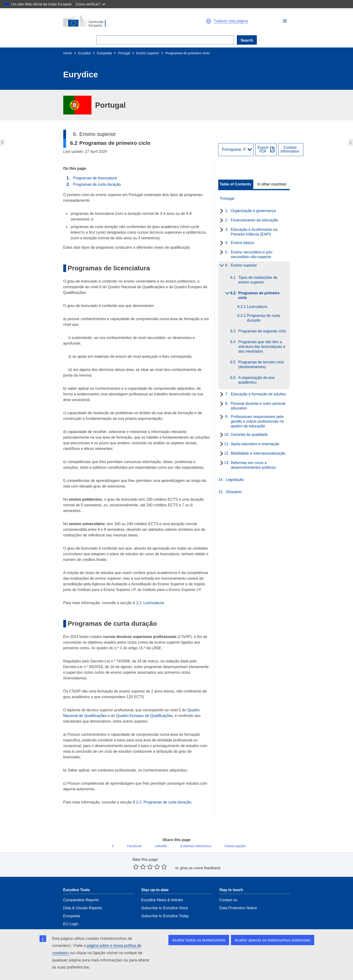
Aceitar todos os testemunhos (205, 947)
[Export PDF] (266, 150)
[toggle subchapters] (221, 211)
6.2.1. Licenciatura (149, 603)
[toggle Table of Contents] (236, 184)
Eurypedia (104, 53)
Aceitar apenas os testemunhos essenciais (275, 947)
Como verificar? (90, 4)
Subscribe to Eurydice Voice (165, 898)
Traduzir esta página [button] (231, 21)
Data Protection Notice (238, 898)
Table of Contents (235, 184)
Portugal (124, 53)
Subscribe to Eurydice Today (165, 906)
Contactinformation (290, 150)
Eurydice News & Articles (162, 890)
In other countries (272, 184)
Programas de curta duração (97, 184)
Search (247, 40)
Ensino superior (148, 53)
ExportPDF (263, 150)
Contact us (228, 890)
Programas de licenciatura (95, 178)
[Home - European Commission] (118, 21)
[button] (285, 21)
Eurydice (84, 53)
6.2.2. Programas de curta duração (162, 802)
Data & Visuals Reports (83, 898)
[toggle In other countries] (272, 184)
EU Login (71, 914)
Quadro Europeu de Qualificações (145, 716)
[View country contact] (291, 150)
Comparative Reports (81, 890)
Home (68, 53)
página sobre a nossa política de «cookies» (102, 953)
